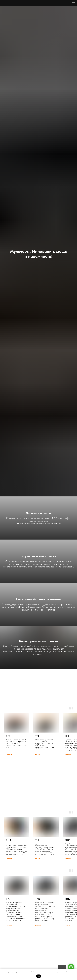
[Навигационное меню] (74, 3)
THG (67, 840)
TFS (67, 736)
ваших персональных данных (45, 972)
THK (67, 899)
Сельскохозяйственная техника (38, 599)
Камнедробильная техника (38, 641)
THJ (8, 899)
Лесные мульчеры (39, 513)
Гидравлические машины (38, 556)
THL (38, 840)
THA (9, 840)
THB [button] (38, 899)
